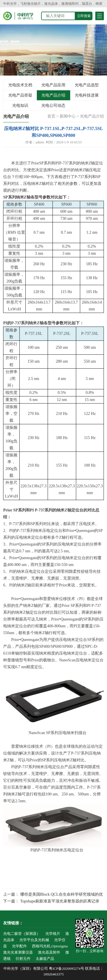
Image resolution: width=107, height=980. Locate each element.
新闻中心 (68, 116)
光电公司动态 (53, 105)
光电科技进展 (87, 95)
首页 (51, 116)
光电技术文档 (20, 85)
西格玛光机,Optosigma (50, 946)
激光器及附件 (49, 952)
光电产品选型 (87, 85)
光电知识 (20, 105)
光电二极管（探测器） (22, 934)
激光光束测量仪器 (18, 952)
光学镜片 (53, 934)
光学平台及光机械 (34, 940)
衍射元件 (23, 959)
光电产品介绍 (53, 95)
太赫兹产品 (45, 959)
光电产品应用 (53, 85)
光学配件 (19, 946)
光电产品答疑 (20, 95)
